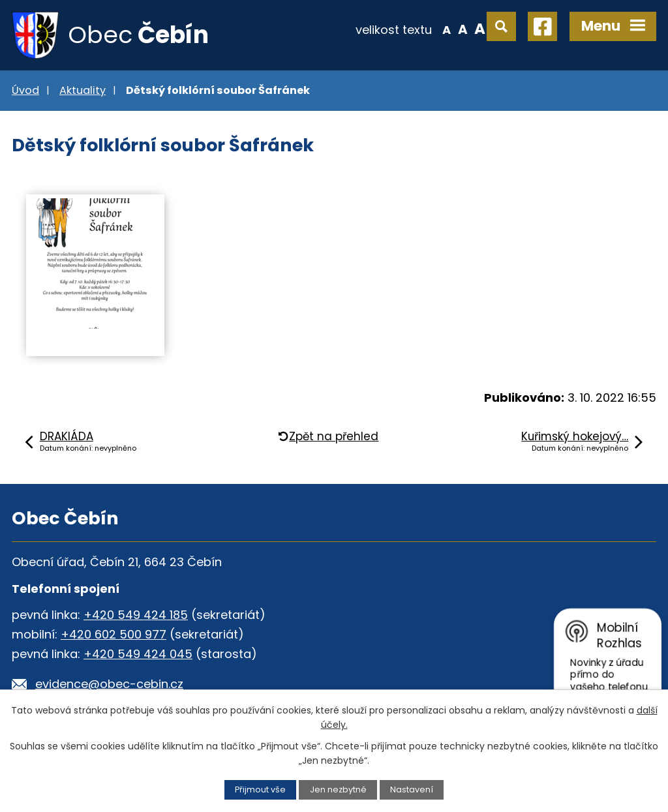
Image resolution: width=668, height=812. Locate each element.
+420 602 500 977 (114, 634)
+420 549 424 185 (136, 615)
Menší (447, 29)
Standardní (463, 29)
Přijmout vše (260, 789)
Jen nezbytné (338, 789)
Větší (480, 29)
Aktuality (83, 90)
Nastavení (412, 789)
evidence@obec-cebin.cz (109, 684)
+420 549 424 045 (138, 654)
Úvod (25, 90)
